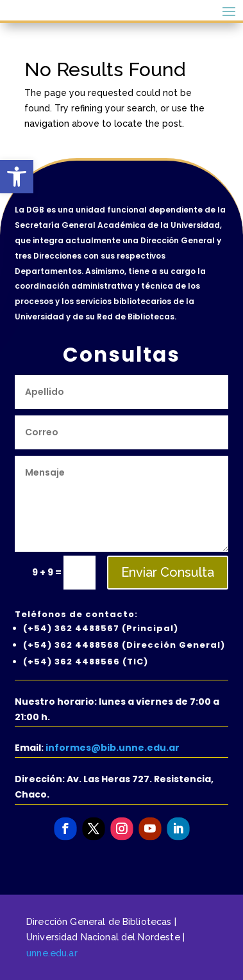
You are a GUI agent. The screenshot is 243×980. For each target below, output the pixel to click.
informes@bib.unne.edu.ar (113, 748)
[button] (17, 177)
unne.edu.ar (52, 952)
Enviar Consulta (168, 572)
